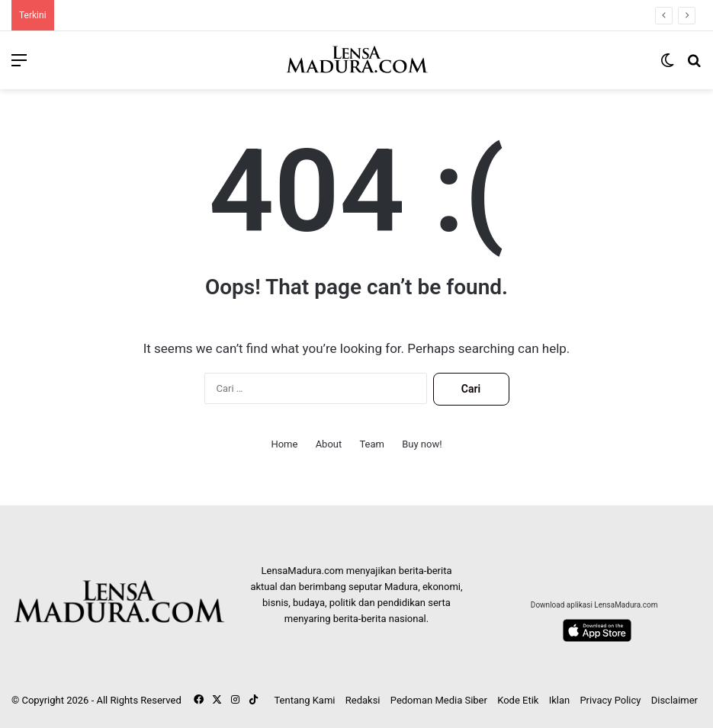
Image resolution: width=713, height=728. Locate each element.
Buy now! (422, 444)
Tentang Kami (304, 700)
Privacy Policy (610, 700)
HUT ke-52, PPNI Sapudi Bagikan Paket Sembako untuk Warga (186, 15)
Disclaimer (674, 700)
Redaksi (363, 700)
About (329, 444)
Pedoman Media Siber (439, 700)
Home (284, 444)
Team (372, 444)
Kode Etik (518, 700)
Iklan (560, 700)
